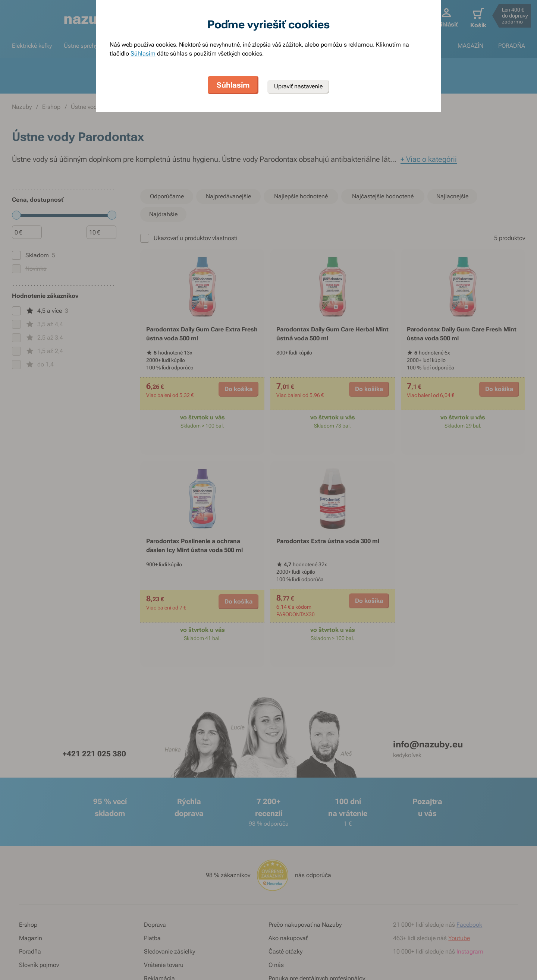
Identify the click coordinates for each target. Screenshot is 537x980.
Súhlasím (143, 53)
